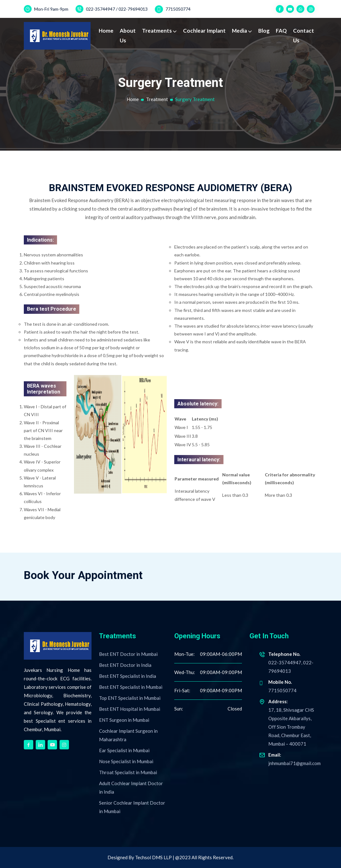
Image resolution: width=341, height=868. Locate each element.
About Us (128, 35)
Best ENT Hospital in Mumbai (130, 709)
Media (240, 31)
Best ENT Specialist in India (128, 676)
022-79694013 (133, 9)
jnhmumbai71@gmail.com (290, 758)
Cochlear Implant (204, 31)
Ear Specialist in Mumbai (124, 750)
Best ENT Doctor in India (125, 665)
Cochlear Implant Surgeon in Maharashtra (128, 735)
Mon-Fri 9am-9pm (46, 9)
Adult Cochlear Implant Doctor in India (131, 788)
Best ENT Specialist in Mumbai (131, 687)
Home (106, 31)
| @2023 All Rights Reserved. (203, 857)
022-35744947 (100, 9)
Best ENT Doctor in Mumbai (128, 654)
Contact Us (304, 35)
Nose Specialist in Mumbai (126, 761)
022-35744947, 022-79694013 (288, 662)
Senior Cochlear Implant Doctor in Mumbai (132, 807)
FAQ (281, 31)
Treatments (157, 31)
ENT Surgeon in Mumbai (124, 720)
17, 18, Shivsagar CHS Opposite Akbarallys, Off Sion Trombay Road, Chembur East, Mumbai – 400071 (288, 722)
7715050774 (173, 9)
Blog (264, 31)
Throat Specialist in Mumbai (128, 772)
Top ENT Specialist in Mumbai (130, 698)
